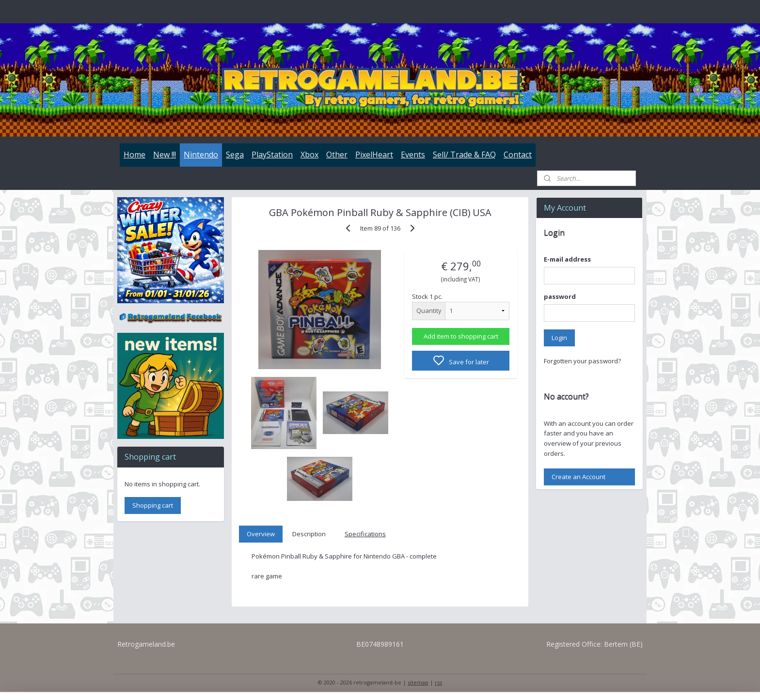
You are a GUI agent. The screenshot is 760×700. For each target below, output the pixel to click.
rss (438, 682)
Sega (235, 155)
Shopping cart (153, 505)
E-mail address (567, 259)
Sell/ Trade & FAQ (464, 155)
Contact (518, 155)
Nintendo (201, 155)
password (560, 296)
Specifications (365, 534)
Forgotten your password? (582, 361)
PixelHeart (374, 155)
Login (559, 338)
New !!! (165, 155)
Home (135, 155)
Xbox (309, 155)
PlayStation (272, 155)
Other (337, 155)
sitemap (418, 682)
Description (309, 534)
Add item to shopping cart (460, 336)
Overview (261, 534)
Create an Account (578, 477)
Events (413, 155)
